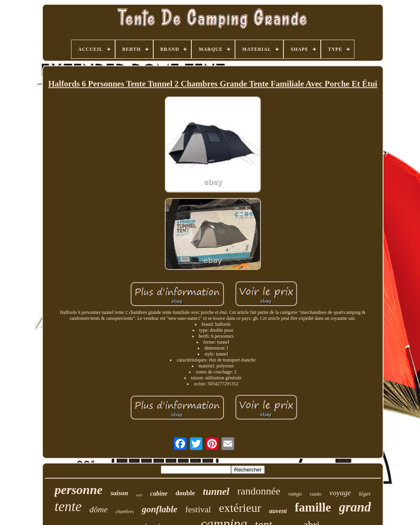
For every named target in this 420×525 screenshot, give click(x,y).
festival (198, 509)
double (185, 493)
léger (365, 494)
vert (139, 495)
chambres (125, 512)
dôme (99, 510)
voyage (340, 493)
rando (316, 494)
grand (355, 507)
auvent (278, 511)
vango (295, 494)
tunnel (216, 491)
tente (68, 507)
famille (313, 507)
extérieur (240, 508)
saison (119, 493)
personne (78, 490)
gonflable (159, 509)
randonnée (259, 491)
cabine (159, 493)
